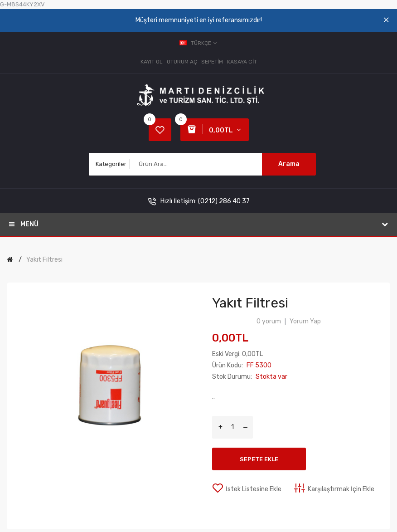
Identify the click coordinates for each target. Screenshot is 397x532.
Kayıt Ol (152, 62)
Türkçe (199, 43)
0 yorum (269, 321)
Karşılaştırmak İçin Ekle (341, 489)
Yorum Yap (305, 321)
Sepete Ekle (259, 459)
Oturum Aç (182, 62)
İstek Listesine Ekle (254, 489)
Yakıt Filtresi (44, 260)
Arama (289, 164)
